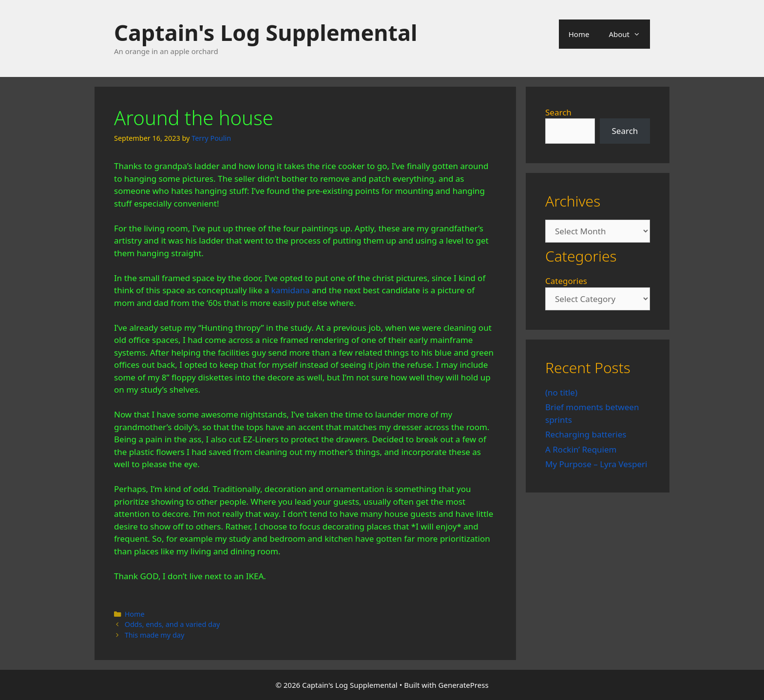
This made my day (155, 635)
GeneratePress (464, 685)
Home (579, 34)
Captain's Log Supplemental (266, 32)
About (629, 34)
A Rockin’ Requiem (581, 449)
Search (558, 112)
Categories (566, 281)
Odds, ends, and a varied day (172, 624)
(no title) (561, 392)
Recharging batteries (586, 434)
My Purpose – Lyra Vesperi (596, 464)
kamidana (291, 290)
